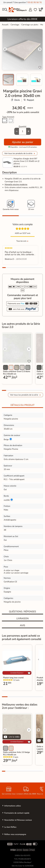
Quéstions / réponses (22, 612)
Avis (22, 625)
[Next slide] (40, 80)
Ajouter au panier (23, 142)
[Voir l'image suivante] (29, 349)
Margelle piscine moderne (16, 185)
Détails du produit (23, 405)
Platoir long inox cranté (13, 678)
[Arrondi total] (5, 121)
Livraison (22, 619)
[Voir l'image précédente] (5, 349)
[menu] (5, 10)
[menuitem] (8, 80)
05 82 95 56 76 (35, 2)
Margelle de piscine (12, 602)
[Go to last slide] (5, 49)
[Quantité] (23, 131)
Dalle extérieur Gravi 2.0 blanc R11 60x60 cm (17, 373)
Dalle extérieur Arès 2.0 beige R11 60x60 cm (16, 753)
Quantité (22, 127)
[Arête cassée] (11, 121)
